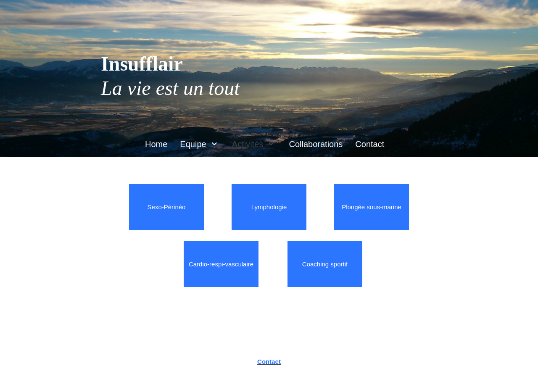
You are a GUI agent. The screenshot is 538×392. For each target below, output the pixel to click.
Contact (269, 362)
